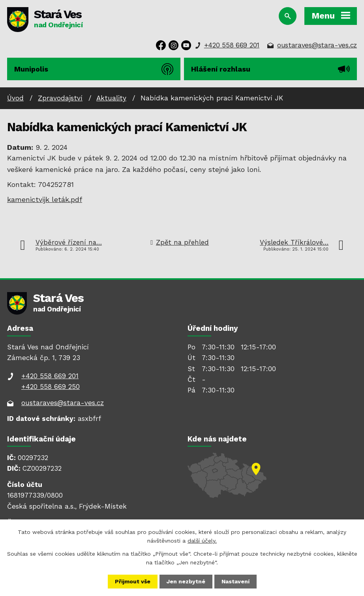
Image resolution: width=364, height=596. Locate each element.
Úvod (15, 98)
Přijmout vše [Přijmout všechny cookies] (133, 581)
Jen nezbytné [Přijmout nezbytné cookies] (186, 581)
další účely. (202, 541)
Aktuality (111, 98)
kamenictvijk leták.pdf (45, 199)
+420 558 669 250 (51, 387)
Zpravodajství (60, 98)
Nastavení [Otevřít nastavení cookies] (235, 581)
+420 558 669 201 (232, 45)
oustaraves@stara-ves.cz (317, 45)
